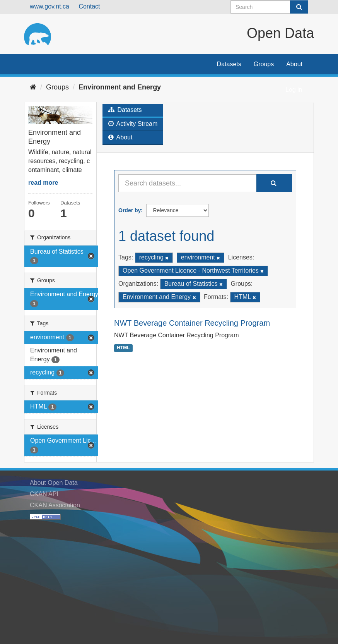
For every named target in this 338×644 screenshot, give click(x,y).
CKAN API (44, 494)
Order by (130, 210)
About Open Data (54, 483)
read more (43, 183)
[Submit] (299, 7)
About (294, 64)
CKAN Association (55, 505)
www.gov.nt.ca (50, 6)
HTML (123, 348)
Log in (294, 90)
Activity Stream (133, 124)
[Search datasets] (269, 7)
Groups (264, 64)
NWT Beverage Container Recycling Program (192, 323)
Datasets (229, 64)
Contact (89, 6)
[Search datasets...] (187, 183)
